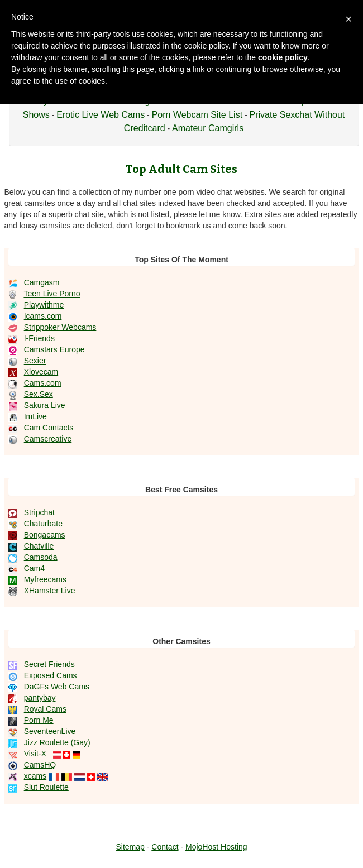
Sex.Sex (39, 394)
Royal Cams (45, 709)
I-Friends (39, 338)
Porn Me (39, 720)
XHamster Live (50, 591)
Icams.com (43, 316)
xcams (35, 776)
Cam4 (34, 568)
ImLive (35, 416)
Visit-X (35, 754)
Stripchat (39, 512)
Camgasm (42, 282)
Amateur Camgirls (208, 128)
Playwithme (44, 305)
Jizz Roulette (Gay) (57, 742)
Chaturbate (43, 524)
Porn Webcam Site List (197, 115)
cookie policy (283, 57)
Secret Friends (49, 664)
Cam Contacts (49, 428)
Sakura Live (45, 405)
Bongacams (45, 535)
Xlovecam (41, 372)
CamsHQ (40, 765)
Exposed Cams (51, 675)
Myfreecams (45, 579)
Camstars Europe (54, 349)
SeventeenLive (50, 731)
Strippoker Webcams (60, 327)
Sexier (35, 361)
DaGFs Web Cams (57, 687)
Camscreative (48, 439)
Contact (165, 847)
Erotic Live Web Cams (101, 115)
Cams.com (43, 383)
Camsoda (41, 557)
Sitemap (130, 847)
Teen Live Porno (52, 294)
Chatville (39, 546)
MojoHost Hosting (216, 847)
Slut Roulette (46, 787)
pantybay (40, 698)
